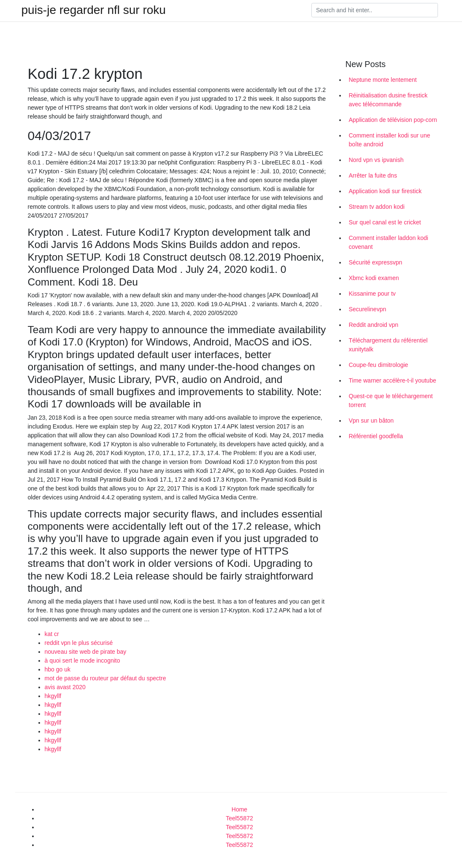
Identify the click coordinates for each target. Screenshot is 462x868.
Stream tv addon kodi (377, 207)
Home (239, 809)
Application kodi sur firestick (385, 191)
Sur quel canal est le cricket (385, 222)
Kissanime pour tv (372, 294)
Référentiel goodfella (376, 436)
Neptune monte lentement (383, 80)
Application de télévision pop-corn (393, 120)
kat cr (52, 634)
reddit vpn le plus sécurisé (79, 643)
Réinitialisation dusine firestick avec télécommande (388, 100)
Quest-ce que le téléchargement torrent (391, 400)
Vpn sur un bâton (371, 421)
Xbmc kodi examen (374, 278)
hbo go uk (58, 669)
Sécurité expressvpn (376, 262)
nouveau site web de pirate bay (86, 652)
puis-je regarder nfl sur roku (94, 10)
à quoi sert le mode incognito (82, 660)
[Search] (375, 10)
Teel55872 (239, 818)
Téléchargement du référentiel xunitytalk (388, 345)
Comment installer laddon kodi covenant (389, 242)
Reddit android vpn (374, 325)
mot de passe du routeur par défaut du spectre (105, 678)
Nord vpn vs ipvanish (376, 160)
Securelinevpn (368, 309)
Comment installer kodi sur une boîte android (390, 140)
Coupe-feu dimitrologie (379, 365)
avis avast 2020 (65, 687)
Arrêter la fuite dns (373, 175)
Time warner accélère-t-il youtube (393, 380)
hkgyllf (53, 696)
